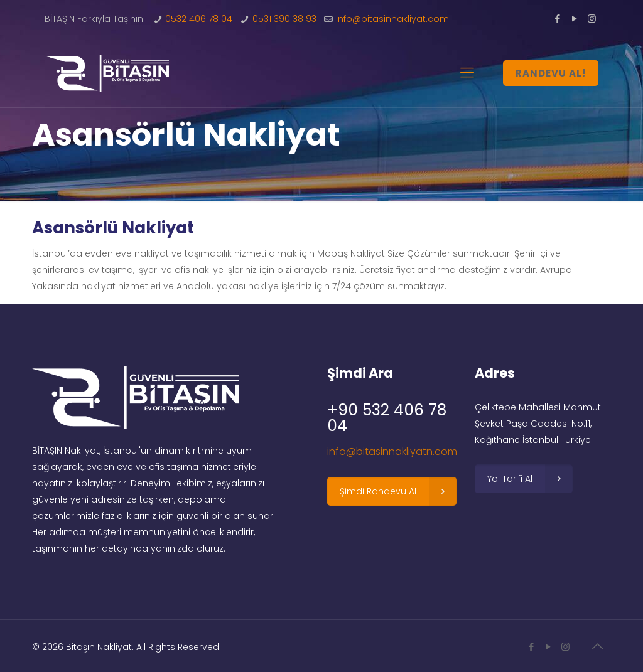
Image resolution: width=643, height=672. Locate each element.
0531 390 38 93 (284, 19)
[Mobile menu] (467, 73)
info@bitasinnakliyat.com (392, 19)
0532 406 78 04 (199, 19)
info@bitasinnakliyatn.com (392, 451)
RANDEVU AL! (551, 73)
